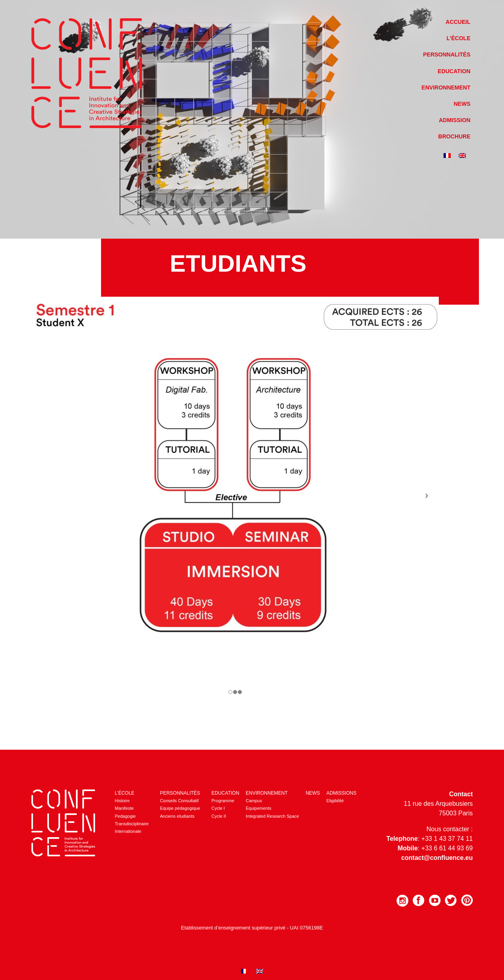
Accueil (458, 22)
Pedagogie (126, 816)
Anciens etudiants (177, 816)
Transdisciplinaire (132, 824)
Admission (454, 120)
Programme (223, 801)
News (462, 104)
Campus (254, 801)
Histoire (122, 801)
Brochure (454, 136)
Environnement (446, 87)
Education (454, 71)
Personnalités (447, 54)
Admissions (342, 793)
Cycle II (219, 816)
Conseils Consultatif (179, 801)
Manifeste (125, 808)
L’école (459, 38)
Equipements (259, 808)
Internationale (128, 831)
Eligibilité (335, 801)
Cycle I (218, 808)
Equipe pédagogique (180, 808)
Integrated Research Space (272, 816)
